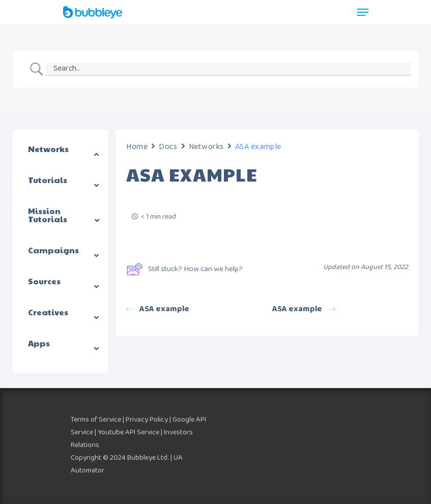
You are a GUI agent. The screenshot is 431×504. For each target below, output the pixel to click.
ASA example (158, 309)
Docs (168, 147)
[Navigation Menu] (363, 12)
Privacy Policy (147, 420)
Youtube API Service (128, 432)
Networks (206, 147)
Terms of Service (96, 420)
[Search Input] (228, 69)
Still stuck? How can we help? (184, 269)
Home (137, 147)
